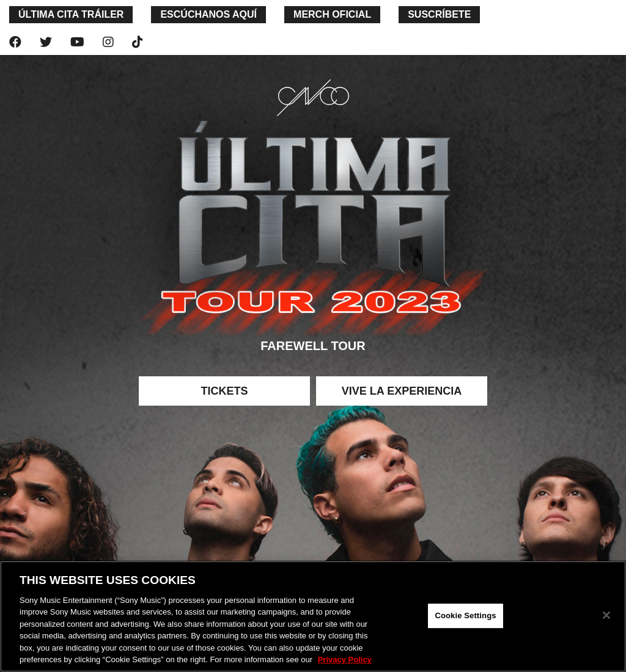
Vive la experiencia (402, 391)
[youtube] (77, 42)
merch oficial (332, 14)
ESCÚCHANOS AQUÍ (208, 14)
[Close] (606, 615)
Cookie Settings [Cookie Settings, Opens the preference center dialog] (465, 615)
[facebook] (15, 42)
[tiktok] (138, 42)
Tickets (224, 391)
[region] (313, 616)
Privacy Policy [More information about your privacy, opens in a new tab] (345, 659)
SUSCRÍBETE (439, 14)
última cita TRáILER (71, 14)
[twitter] (46, 42)
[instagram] (108, 42)
